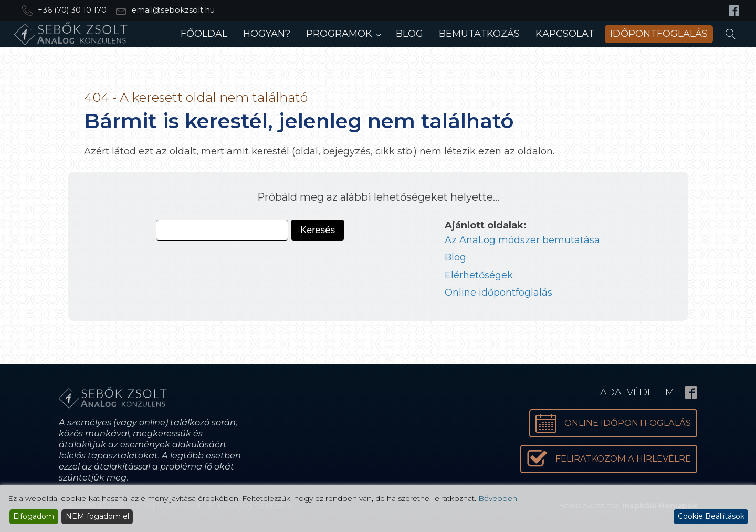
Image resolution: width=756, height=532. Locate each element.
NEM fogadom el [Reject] (97, 516)
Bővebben (498, 498)
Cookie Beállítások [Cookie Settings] (711, 516)
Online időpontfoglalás (498, 293)
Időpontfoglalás (659, 34)
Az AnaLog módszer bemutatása (522, 240)
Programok (339, 34)
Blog (409, 34)
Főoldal (204, 34)
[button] (609, 459)
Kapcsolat (565, 34)
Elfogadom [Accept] (34, 516)
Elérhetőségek (479, 275)
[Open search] (731, 34)
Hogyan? (267, 34)
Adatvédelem (637, 392)
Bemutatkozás (479, 34)
